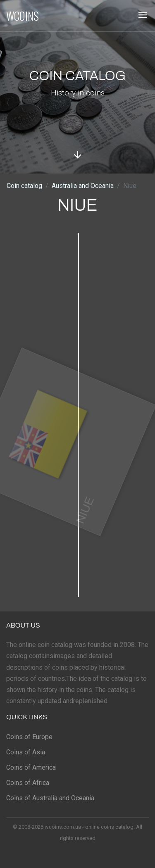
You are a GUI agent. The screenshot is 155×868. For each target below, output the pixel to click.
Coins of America (31, 767)
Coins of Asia (26, 752)
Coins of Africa (28, 783)
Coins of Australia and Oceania (50, 798)
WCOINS (23, 16)
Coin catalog (24, 186)
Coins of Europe (29, 737)
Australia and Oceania (83, 186)
